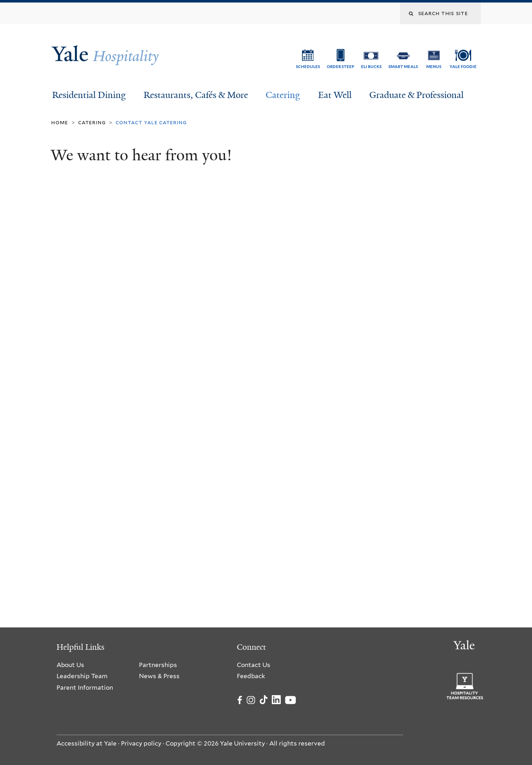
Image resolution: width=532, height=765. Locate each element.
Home (60, 122)
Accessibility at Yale (87, 743)
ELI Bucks (371, 67)
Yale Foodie (463, 67)
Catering (283, 95)
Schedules (308, 67)
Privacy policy (141, 743)
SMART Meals (403, 67)
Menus (434, 67)
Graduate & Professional (416, 95)
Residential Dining (89, 95)
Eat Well (335, 95)
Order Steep (341, 67)
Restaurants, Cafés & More (196, 95)
